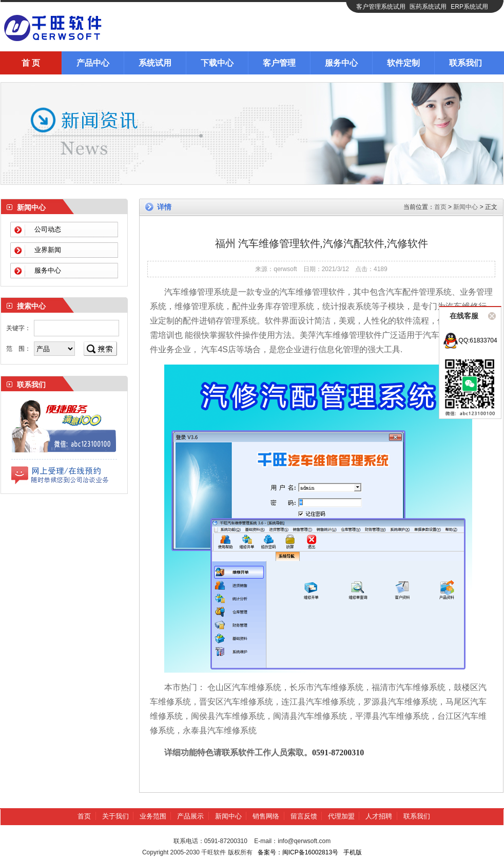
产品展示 (190, 816)
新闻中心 (466, 207)
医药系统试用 (428, 7)
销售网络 (266, 816)
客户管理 (279, 63)
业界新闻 (48, 250)
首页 (440, 207)
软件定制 (403, 63)
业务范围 (153, 816)
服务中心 (341, 63)
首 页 (31, 63)
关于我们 (115, 816)
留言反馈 (304, 816)
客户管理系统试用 (381, 7)
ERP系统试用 (469, 7)
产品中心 (93, 63)
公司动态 (48, 229)
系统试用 (155, 63)
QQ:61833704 (470, 340)
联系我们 (466, 63)
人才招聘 (379, 816)
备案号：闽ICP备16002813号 (298, 852)
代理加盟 (341, 816)
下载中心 (217, 63)
